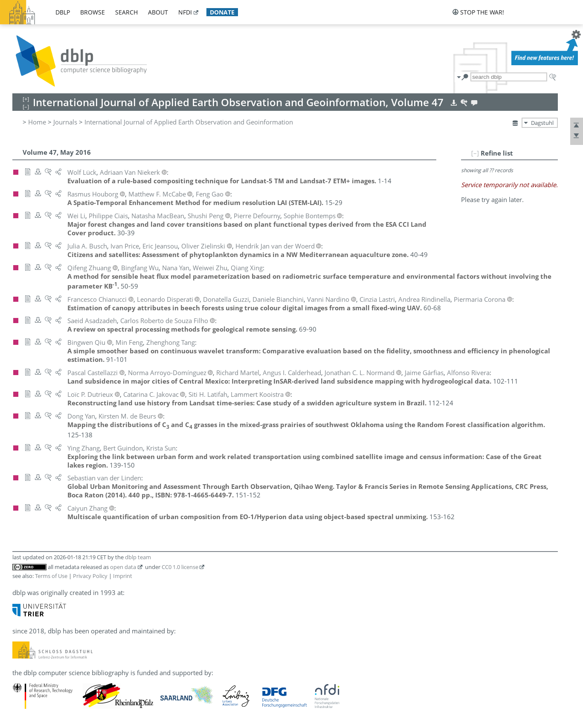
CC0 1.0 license (180, 567)
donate (222, 12)
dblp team (138, 557)
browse (93, 12)
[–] (475, 153)
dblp (63, 12)
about (158, 12)
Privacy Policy (90, 576)
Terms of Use (51, 576)
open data (123, 567)
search (126, 12)
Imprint (123, 576)
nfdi (185, 12)
